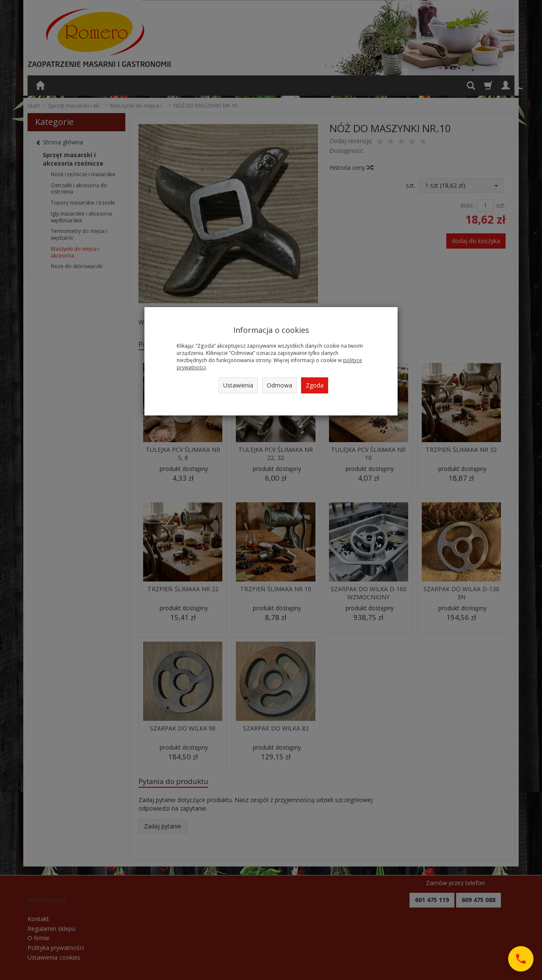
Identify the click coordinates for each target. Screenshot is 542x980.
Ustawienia (238, 385)
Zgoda (315, 385)
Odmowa (279, 385)
